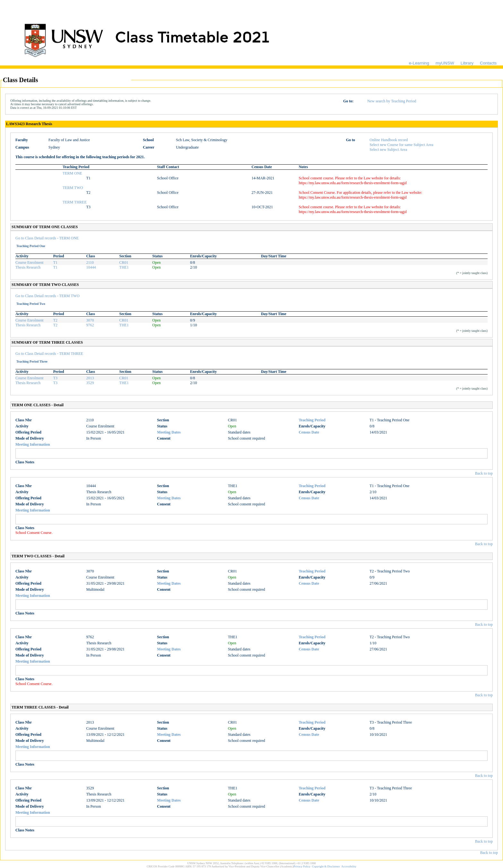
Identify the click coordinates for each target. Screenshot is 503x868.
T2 (55, 320)
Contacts (488, 63)
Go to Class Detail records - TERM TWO (47, 296)
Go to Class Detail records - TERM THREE (49, 354)
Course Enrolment (30, 262)
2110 (90, 262)
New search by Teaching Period (392, 101)
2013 (90, 378)
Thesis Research (28, 267)
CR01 (124, 262)
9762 (90, 325)
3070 (90, 320)
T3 (55, 378)
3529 (90, 383)
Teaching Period (312, 420)
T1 (55, 262)
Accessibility (349, 866)
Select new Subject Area (388, 150)
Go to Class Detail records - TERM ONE (47, 238)
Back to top (484, 473)
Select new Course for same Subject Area (401, 145)
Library (467, 63)
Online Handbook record (389, 140)
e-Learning (419, 63)
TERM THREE (75, 202)
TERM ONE (72, 173)
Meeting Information (33, 444)
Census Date (309, 432)
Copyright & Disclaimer (326, 866)
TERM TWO (73, 188)
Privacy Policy (302, 866)
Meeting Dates (169, 432)
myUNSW (445, 63)
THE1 (124, 267)
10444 (91, 267)
